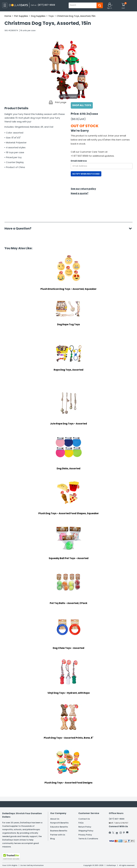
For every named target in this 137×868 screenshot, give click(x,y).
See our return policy (83, 189)
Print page (61, 102)
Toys (51, 16)
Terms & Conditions (88, 839)
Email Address (79, 161)
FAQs (81, 823)
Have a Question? (19, 228)
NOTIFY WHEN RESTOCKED (86, 174)
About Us (55, 819)
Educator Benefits (59, 827)
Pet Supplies (21, 16)
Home (8, 16)
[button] (110, 6)
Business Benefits (59, 831)
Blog (52, 839)
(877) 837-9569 (46, 5)
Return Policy (85, 827)
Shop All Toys (82, 105)
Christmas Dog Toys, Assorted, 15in (76, 16)
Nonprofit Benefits (59, 823)
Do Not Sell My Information (32, 865)
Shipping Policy (86, 831)
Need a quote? (80, 193)
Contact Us (84, 819)
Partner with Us (58, 835)
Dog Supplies (38, 16)
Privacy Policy (85, 835)
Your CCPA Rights (10, 865)
